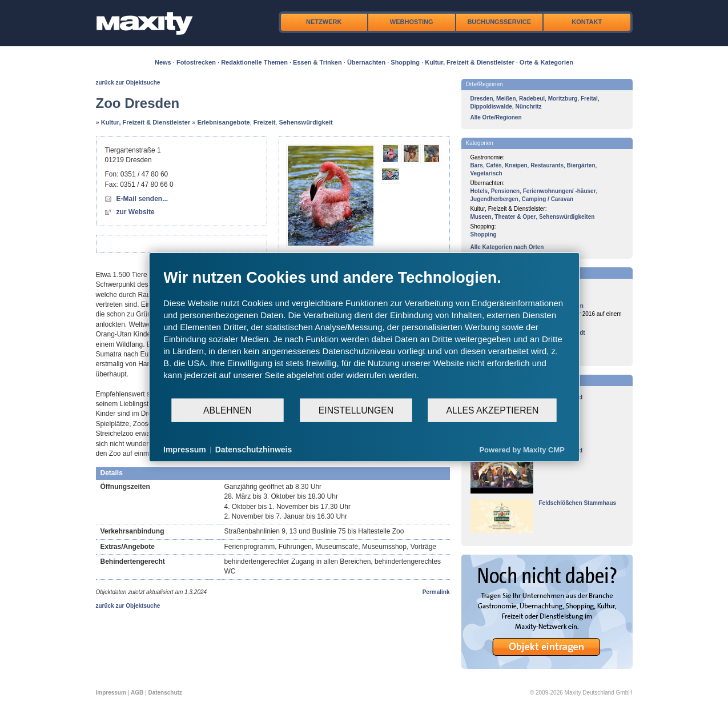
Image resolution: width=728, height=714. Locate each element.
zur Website (136, 212)
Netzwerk (324, 22)
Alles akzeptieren (492, 410)
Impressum (111, 693)
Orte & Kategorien (546, 62)
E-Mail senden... (142, 199)
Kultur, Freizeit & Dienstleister (469, 62)
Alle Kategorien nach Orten (507, 247)
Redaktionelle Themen (254, 62)
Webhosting (412, 22)
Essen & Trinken (317, 62)
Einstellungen (356, 410)
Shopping (405, 62)
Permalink (436, 592)
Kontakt (587, 22)
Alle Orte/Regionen (496, 117)
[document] (364, 333)
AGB (137, 693)
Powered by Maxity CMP (522, 449)
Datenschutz (165, 693)
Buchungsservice (499, 22)
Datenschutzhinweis (254, 450)
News (163, 62)
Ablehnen (228, 410)
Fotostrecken (196, 62)
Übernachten (366, 62)
